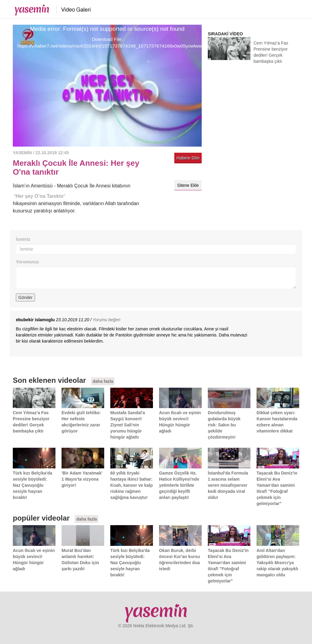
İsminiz (23, 239)
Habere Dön (188, 158)
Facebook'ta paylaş (196, 172)
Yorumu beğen (106, 320)
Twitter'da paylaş (180, 172)
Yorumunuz (27, 262)
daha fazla (103, 381)
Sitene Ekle (188, 185)
